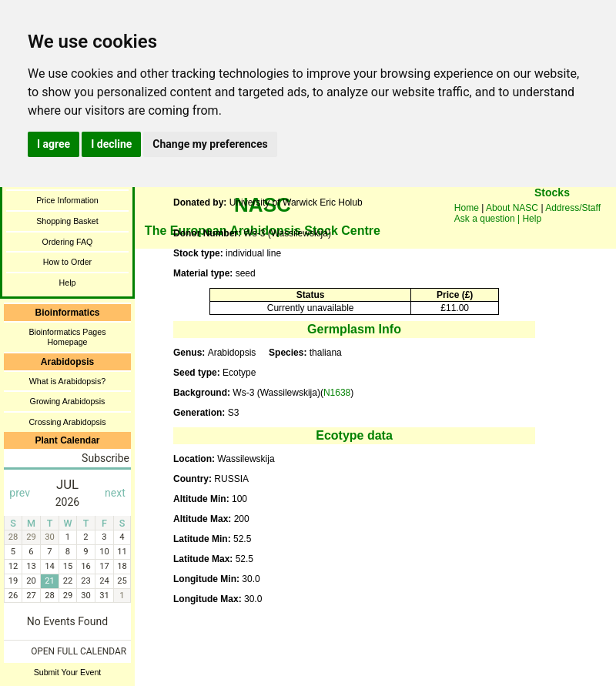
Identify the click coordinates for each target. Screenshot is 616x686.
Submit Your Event (68, 672)
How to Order (67, 262)
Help (68, 283)
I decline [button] (111, 144)
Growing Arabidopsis (68, 401)
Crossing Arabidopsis (67, 422)
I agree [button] (54, 144)
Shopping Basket (67, 221)
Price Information (67, 200)
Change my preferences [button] (210, 144)
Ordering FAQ (68, 242)
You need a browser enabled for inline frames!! (552, 216)
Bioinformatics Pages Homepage (67, 337)
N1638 (337, 393)
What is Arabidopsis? (68, 381)
